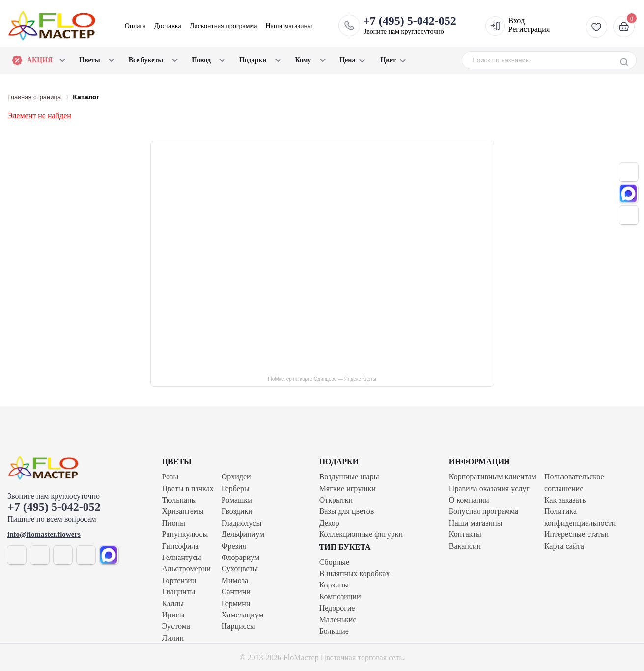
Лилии (173, 638)
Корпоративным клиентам (493, 477)
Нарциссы (238, 626)
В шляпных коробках (355, 573)
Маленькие (338, 620)
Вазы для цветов (347, 511)
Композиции (340, 597)
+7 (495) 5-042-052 (54, 507)
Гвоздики (237, 511)
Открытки (336, 500)
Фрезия (234, 546)
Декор (329, 523)
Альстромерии (186, 569)
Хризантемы (183, 511)
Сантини (236, 592)
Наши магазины (289, 26)
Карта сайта (564, 546)
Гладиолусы (241, 523)
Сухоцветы (240, 569)
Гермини (236, 603)
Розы (170, 477)
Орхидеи (236, 477)
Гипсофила (181, 546)
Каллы (173, 603)
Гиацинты (179, 592)
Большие (334, 631)
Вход (517, 20)
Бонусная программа (484, 511)
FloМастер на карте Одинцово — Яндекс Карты (322, 379)
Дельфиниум (243, 534)
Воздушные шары (349, 477)
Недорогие (337, 608)
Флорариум (240, 557)
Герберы (236, 489)
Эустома (176, 626)
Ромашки (237, 500)
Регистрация (529, 29)
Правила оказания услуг (489, 489)
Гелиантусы (182, 557)
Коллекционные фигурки (361, 534)
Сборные (334, 562)
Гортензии (179, 580)
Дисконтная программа (224, 26)
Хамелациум (243, 615)
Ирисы (173, 615)
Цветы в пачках (188, 489)
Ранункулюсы (185, 534)
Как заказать (565, 500)
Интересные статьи (576, 534)
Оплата (135, 26)
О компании (469, 500)
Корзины (334, 585)
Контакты (465, 534)
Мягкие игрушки (348, 489)
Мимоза (235, 580)
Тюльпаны (180, 500)
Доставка (168, 26)
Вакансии (465, 546)
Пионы (174, 523)
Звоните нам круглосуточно (410, 25)
